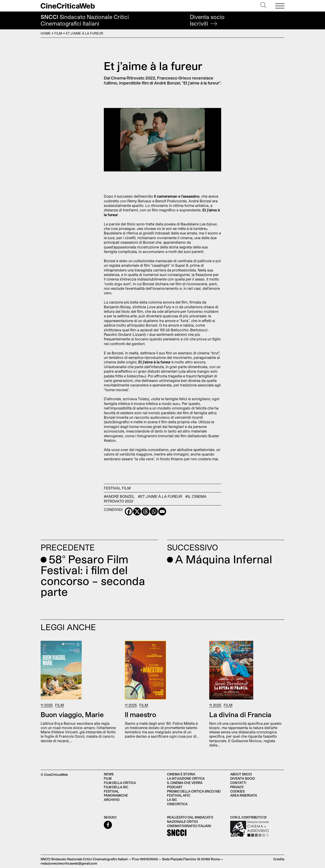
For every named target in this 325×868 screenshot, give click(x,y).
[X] (137, 511)
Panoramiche (116, 795)
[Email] (162, 511)
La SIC (172, 800)
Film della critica (120, 783)
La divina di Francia (240, 714)
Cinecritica (177, 804)
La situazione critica (186, 778)
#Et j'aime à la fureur (160, 496)
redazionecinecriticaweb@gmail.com (69, 863)
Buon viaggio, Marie (72, 714)
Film (58, 33)
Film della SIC (116, 787)
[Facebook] (129, 511)
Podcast (175, 787)
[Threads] (145, 511)
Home (46, 33)
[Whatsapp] (154, 511)
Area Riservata (244, 795)
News (109, 774)
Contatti (238, 783)
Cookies (237, 791)
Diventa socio (207, 20)
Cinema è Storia (181, 774)
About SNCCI (241, 774)
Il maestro (140, 714)
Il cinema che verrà (185, 783)
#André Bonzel (119, 496)
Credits (279, 859)
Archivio (112, 800)
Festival (112, 488)
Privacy (237, 787)
